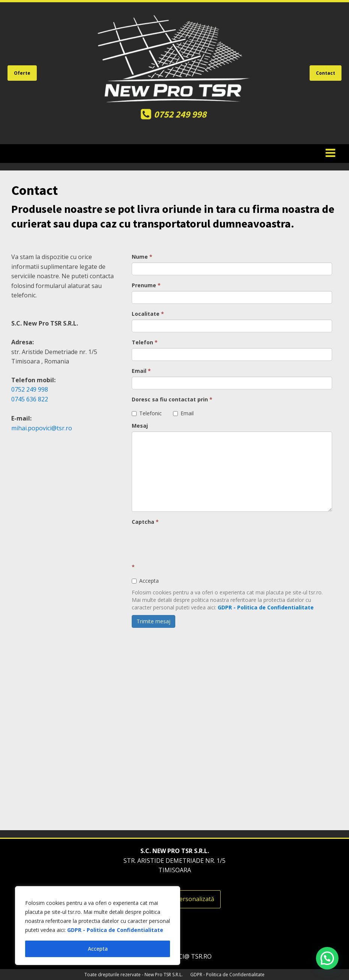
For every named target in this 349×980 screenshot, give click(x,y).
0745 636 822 (30, 399)
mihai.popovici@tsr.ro (42, 428)
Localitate (148, 314)
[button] (327, 958)
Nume (142, 257)
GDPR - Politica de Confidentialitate (115, 930)
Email (141, 371)
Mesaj (140, 426)
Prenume (146, 285)
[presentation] (189, 542)
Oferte (22, 73)
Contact (326, 73)
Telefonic (147, 413)
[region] (98, 926)
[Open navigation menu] (330, 154)
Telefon (145, 342)
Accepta (98, 949)
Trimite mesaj (153, 621)
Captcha (145, 522)
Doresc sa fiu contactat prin (172, 399)
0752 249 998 (30, 389)
